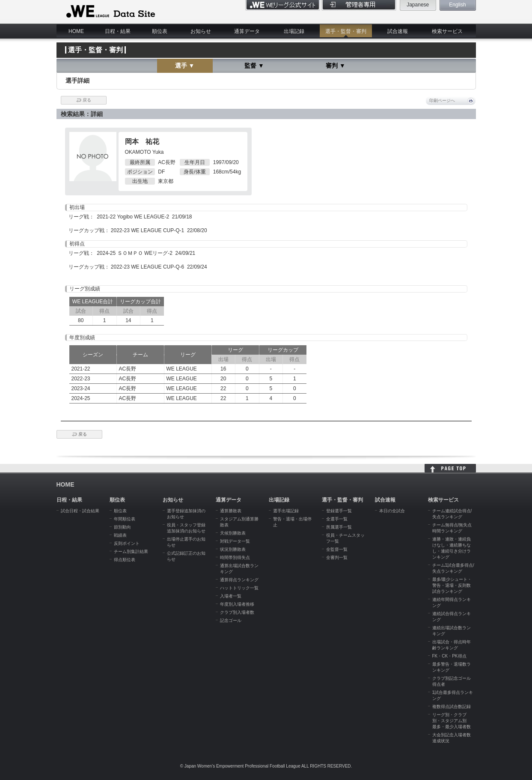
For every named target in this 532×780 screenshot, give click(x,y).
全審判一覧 (337, 557)
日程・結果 (118, 31)
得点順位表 (125, 560)
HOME (76, 31)
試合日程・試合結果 (80, 511)
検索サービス (447, 31)
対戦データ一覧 (235, 541)
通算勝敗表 (231, 511)
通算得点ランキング (239, 580)
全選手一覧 (337, 519)
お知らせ (201, 31)
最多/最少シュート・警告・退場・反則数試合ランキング (452, 585)
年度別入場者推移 (237, 604)
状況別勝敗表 (233, 549)
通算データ (247, 31)
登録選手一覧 (339, 511)
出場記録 (294, 31)
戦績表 (120, 535)
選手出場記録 (286, 511)
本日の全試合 (392, 511)
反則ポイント (127, 543)
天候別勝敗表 (233, 533)
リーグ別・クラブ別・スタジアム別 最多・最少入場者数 (452, 721)
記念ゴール (231, 620)
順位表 (160, 31)
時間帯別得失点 (235, 557)
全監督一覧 (337, 549)
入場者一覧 (231, 596)
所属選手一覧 (339, 527)
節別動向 (122, 527)
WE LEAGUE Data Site (110, 12)
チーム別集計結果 (131, 551)
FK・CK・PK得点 (449, 656)
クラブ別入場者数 (237, 612)
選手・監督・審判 (346, 31)
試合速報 (398, 31)
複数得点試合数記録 (452, 707)
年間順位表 (125, 519)
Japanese (418, 5)
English (457, 5)
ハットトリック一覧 (239, 588)
